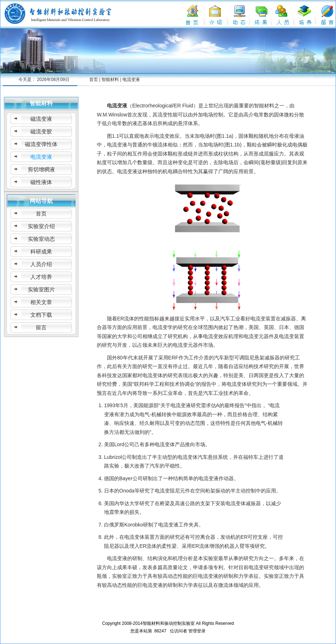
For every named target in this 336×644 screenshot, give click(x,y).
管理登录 (197, 631)
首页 (94, 80)
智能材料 (110, 80)
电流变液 (131, 80)
